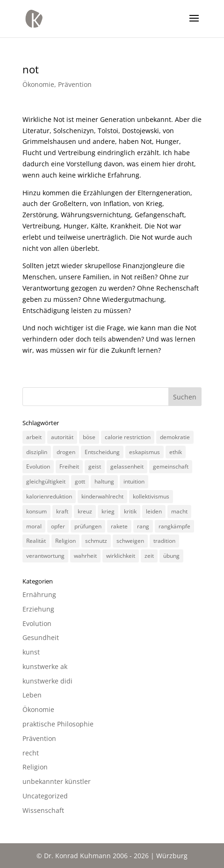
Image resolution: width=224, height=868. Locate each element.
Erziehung (38, 609)
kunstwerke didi (47, 681)
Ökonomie (38, 84)
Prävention (75, 84)
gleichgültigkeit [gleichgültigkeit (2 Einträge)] (46, 481)
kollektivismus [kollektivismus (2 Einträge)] (151, 496)
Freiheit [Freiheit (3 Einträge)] (69, 466)
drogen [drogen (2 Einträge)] (66, 452)
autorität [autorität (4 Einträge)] (62, 437)
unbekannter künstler (57, 781)
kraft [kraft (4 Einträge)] (62, 511)
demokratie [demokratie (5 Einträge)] (175, 437)
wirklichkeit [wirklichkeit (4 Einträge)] (121, 556)
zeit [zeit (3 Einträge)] (149, 556)
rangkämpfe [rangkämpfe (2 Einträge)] (174, 526)
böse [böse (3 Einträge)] (89, 437)
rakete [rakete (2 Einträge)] (119, 526)
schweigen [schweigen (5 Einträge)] (130, 541)
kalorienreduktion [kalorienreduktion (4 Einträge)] (49, 496)
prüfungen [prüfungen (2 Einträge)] (88, 526)
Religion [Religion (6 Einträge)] (65, 541)
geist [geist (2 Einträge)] (95, 466)
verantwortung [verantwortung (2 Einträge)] (45, 556)
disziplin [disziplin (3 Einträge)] (37, 452)
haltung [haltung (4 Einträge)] (104, 481)
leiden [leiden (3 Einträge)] (154, 511)
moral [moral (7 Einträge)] (34, 526)
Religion (35, 767)
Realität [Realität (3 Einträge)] (36, 541)
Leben (32, 695)
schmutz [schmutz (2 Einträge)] (96, 541)
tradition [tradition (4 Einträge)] (164, 541)
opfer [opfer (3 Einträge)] (58, 526)
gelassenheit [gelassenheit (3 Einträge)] (127, 466)
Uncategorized (45, 796)
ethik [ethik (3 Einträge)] (176, 452)
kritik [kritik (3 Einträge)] (130, 511)
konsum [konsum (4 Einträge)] (36, 511)
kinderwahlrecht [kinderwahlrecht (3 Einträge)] (102, 496)
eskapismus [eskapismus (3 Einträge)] (145, 452)
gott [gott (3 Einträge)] (80, 481)
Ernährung (39, 594)
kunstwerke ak (45, 666)
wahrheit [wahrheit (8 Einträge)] (85, 556)
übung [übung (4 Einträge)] (171, 556)
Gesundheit (41, 637)
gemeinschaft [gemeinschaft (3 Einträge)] (171, 466)
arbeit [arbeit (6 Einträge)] (34, 437)
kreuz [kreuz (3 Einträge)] (85, 511)
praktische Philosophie (58, 724)
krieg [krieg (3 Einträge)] (108, 511)
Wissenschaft (43, 810)
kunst (31, 652)
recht (31, 753)
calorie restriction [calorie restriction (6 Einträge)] (128, 437)
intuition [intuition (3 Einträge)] (134, 481)
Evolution (37, 623)
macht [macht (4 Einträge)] (179, 511)
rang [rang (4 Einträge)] (143, 526)
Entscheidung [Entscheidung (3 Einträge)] (102, 452)
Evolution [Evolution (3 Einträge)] (38, 466)
